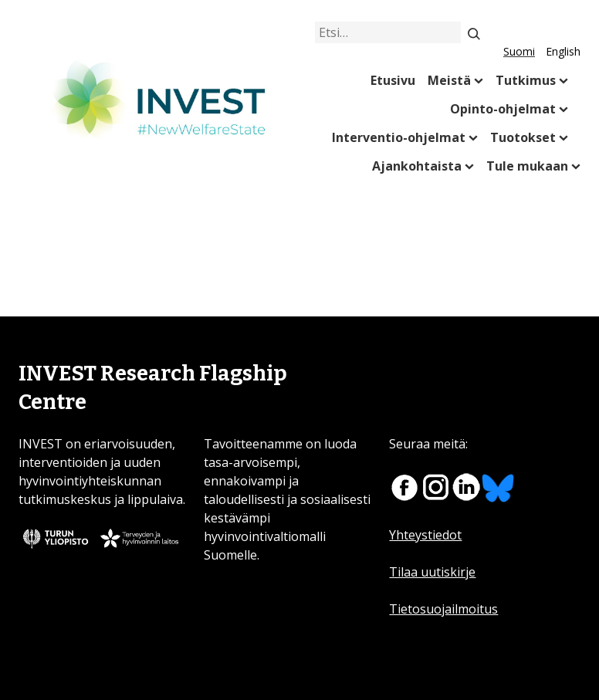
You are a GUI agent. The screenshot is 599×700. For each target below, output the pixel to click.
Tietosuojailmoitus (443, 609)
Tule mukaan (527, 166)
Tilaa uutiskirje (432, 572)
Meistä (449, 80)
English (563, 51)
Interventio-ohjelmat (399, 137)
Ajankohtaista (417, 166)
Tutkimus (526, 80)
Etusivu (393, 80)
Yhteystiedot (425, 535)
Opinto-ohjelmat (503, 109)
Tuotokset (523, 137)
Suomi (519, 51)
